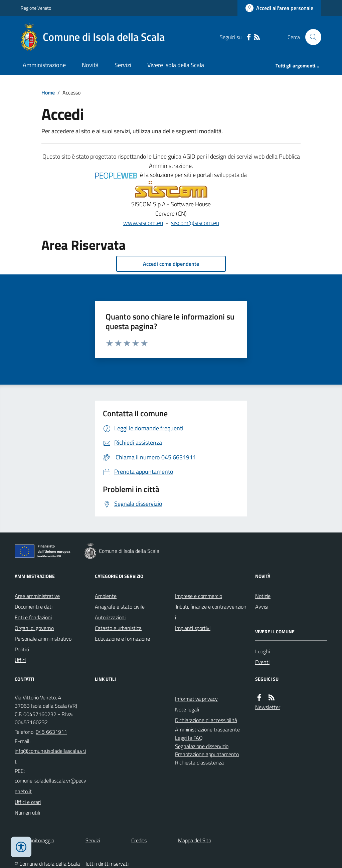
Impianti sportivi (193, 628)
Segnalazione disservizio (202, 746)
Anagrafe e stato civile (120, 607)
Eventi (262, 662)
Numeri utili (27, 813)
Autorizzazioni (110, 617)
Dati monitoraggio (34, 840)
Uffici (20, 660)
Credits (139, 840)
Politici (22, 649)
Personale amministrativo (43, 639)
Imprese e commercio (199, 596)
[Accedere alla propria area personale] (279, 8)
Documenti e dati (34, 607)
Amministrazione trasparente (207, 729)
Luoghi (263, 651)
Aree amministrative (37, 596)
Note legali (187, 709)
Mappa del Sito (195, 840)
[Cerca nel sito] (311, 37)
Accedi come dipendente (171, 264)
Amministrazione (44, 65)
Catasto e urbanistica (118, 628)
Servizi (123, 65)
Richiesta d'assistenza (199, 763)
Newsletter (268, 707)
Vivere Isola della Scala (176, 65)
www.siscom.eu (143, 223)
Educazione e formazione (122, 639)
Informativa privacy (196, 699)
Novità (90, 65)
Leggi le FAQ (189, 738)
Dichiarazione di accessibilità (206, 720)
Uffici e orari (28, 802)
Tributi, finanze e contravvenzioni (211, 612)
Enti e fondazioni (33, 617)
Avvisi (262, 607)
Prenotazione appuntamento (207, 754)
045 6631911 (51, 732)
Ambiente (106, 596)
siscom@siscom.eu (195, 223)
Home (48, 92)
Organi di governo (34, 628)
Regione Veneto (36, 8)
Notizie (263, 596)
